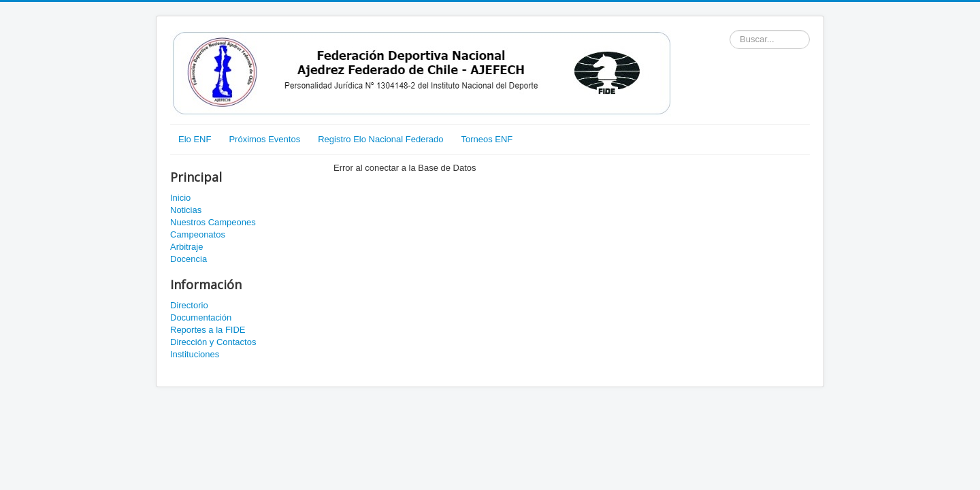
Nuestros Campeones (213, 222)
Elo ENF (195, 139)
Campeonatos (198, 234)
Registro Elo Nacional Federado (380, 139)
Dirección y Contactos (213, 342)
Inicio (180, 198)
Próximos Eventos (264, 139)
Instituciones (195, 354)
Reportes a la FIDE (208, 330)
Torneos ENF (487, 139)
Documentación (201, 317)
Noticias (186, 210)
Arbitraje (186, 247)
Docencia (189, 259)
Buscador (730, 30)
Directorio (189, 305)
